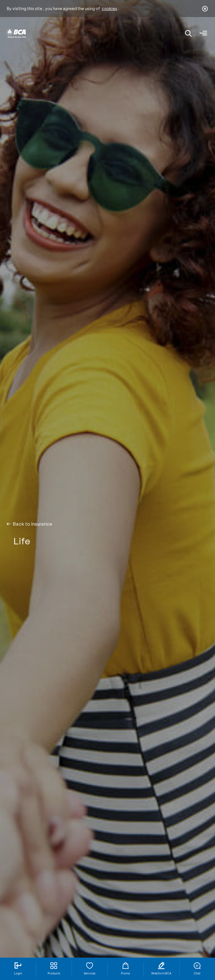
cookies (109, 9)
